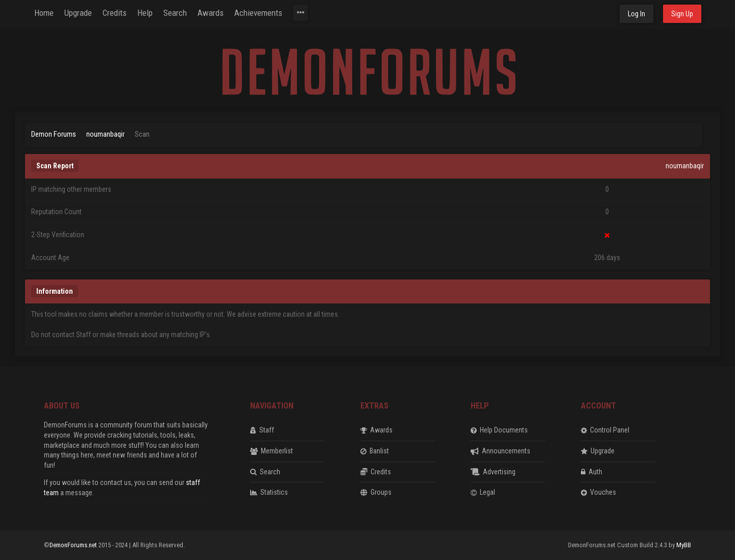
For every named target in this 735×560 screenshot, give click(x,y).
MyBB (684, 545)
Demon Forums (54, 134)
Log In (636, 14)
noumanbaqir (105, 134)
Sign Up (682, 14)
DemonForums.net (74, 545)
